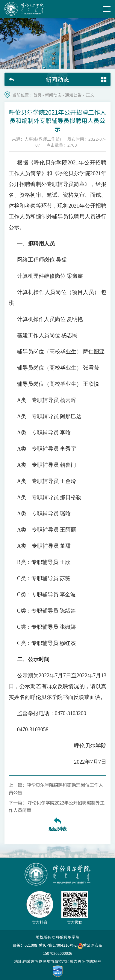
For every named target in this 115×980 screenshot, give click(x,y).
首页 (37, 95)
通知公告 (73, 95)
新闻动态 (53, 95)
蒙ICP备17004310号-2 (58, 945)
